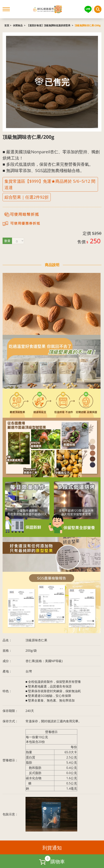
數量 (7, 241)
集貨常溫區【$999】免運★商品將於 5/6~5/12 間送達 (50, 184)
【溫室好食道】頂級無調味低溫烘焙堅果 (49, 25)
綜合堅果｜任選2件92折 (27, 197)
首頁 (7, 25)
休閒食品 (18, 25)
